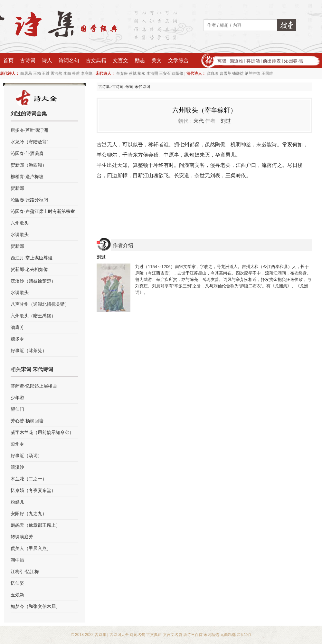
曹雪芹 (225, 73)
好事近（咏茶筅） (29, 351)
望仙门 (17, 409)
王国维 (267, 73)
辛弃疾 (122, 73)
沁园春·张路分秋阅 (29, 200)
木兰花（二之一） (29, 479)
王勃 (37, 73)
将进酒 (253, 61)
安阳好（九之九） (29, 514)
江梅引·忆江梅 (25, 572)
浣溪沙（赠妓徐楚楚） (33, 281)
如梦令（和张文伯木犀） (35, 606)
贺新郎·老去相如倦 (29, 269)
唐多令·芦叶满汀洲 (29, 130)
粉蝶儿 (17, 502)
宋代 (199, 121)
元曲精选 (228, 635)
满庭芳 (17, 327)
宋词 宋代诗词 (138, 87)
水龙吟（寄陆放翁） (31, 142)
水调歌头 (20, 235)
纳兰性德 (252, 73)
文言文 (120, 60)
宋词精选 (211, 635)
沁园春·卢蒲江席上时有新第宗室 (43, 211)
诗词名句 (69, 60)
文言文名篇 (173, 635)
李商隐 (87, 73)
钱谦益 (238, 73)
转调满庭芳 (22, 537)
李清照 (152, 73)
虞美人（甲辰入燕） (31, 548)
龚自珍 (213, 73)
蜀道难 (236, 61)
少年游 (17, 398)
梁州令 (17, 444)
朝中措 (17, 560)
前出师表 (272, 61)
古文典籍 (96, 60)
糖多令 (17, 339)
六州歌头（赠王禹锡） (33, 316)
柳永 (141, 73)
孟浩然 (56, 73)
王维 (46, 73)
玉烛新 (17, 595)
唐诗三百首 (193, 635)
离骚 (222, 61)
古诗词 (28, 60)
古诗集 (104, 87)
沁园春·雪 (294, 61)
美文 (156, 60)
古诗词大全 (119, 635)
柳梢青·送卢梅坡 (27, 177)
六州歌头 (20, 223)
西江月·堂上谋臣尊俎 (32, 258)
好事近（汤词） (26, 456)
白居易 (26, 73)
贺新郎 (17, 188)
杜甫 (76, 73)
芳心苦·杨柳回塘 (27, 421)
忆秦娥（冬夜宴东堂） (33, 490)
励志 (140, 60)
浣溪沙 (17, 467)
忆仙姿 (17, 583)
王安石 (165, 73)
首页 (8, 60)
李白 (67, 73)
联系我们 (244, 635)
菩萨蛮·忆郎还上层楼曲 (34, 386)
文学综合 (178, 60)
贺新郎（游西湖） (29, 165)
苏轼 (133, 73)
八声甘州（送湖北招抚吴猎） (40, 304)
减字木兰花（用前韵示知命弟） (42, 432)
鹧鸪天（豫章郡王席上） (35, 525)
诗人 (47, 60)
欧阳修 (177, 73)
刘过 (226, 121)
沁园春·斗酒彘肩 (27, 153)
